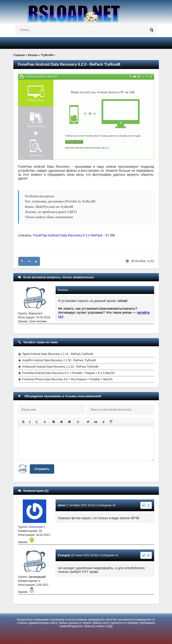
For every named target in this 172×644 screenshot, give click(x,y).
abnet (62, 505)
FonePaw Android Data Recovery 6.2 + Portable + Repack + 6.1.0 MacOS (69, 373)
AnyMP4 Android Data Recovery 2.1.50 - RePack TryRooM (59, 360)
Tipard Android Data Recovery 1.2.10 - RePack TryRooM (58, 354)
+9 (29, 261)
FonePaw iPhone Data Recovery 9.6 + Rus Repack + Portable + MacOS (67, 379)
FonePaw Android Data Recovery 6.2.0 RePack (68, 235)
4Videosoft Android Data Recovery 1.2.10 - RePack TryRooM (60, 367)
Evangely (64, 555)
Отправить (42, 469)
